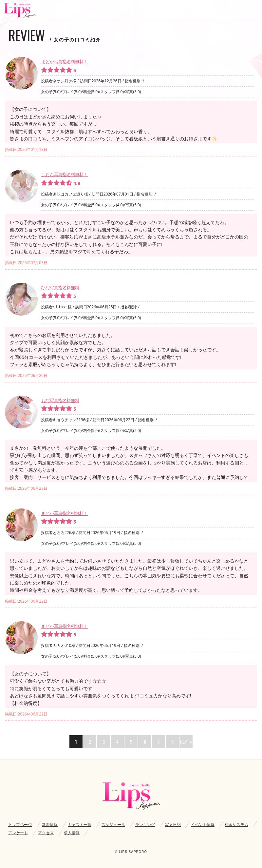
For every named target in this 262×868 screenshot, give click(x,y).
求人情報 (72, 833)
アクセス (46, 833)
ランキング (145, 825)
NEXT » (186, 742)
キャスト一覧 (80, 825)
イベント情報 (203, 825)
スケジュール (113, 825)
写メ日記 (173, 825)
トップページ (20, 825)
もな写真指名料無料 (60, 400)
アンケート (18, 833)
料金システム (236, 825)
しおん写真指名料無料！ (64, 174)
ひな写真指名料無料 (60, 288)
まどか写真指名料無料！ (64, 62)
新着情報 (50, 825)
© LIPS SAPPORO (131, 852)
